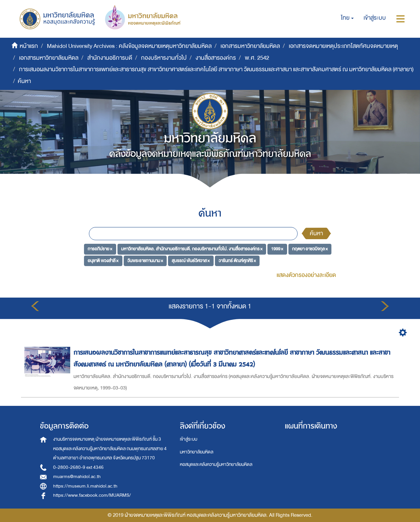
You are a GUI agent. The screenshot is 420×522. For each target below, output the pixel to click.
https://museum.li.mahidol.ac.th (85, 486)
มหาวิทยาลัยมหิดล (197, 452)
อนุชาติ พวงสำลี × (103, 261)
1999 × (277, 249)
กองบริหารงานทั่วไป (164, 58)
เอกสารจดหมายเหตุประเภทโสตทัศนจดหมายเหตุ (343, 46)
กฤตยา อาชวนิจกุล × (310, 249)
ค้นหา (316, 233)
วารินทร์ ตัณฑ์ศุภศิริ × (237, 261)
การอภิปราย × (100, 249)
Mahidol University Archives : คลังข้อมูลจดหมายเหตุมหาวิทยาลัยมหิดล (129, 46)
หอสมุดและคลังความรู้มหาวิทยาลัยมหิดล (216, 464)
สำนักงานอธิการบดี (110, 58)
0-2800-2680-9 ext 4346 (78, 467)
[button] (347, 18)
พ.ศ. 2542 (257, 58)
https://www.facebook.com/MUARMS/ (92, 495)
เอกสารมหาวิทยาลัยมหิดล (250, 46)
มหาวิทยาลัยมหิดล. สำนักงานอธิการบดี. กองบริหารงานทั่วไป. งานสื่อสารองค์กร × (192, 249)
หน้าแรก (29, 46)
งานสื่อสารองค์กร (216, 58)
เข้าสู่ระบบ (189, 439)
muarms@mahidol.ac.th (77, 477)
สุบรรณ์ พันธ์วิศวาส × (191, 261)
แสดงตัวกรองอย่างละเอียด (306, 275)
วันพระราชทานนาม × (145, 261)
